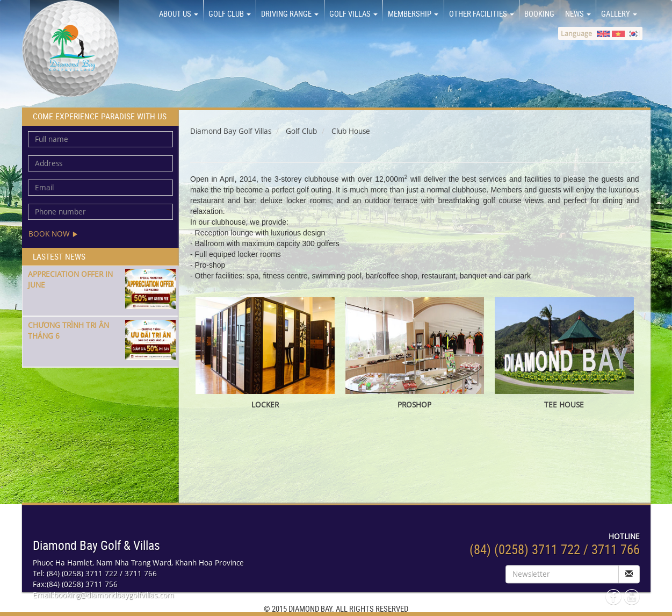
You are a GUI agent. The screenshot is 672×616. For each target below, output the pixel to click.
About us (179, 13)
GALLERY (619, 13)
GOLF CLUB (230, 13)
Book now (53, 234)
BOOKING (539, 13)
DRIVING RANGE (290, 13)
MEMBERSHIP (413, 13)
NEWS (578, 13)
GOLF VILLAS (353, 13)
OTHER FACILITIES (482, 13)
